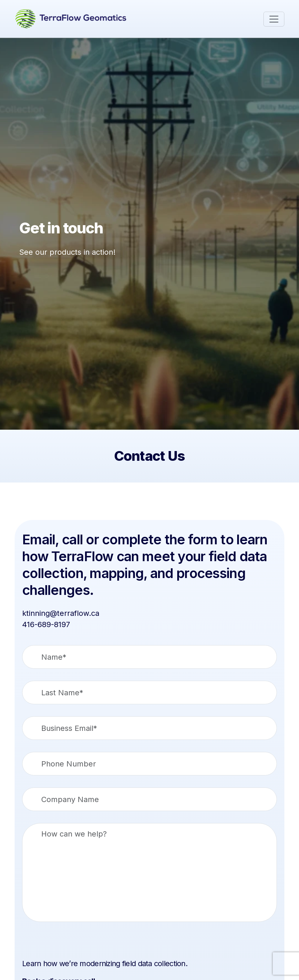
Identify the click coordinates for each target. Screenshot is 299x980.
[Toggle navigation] (274, 19)
